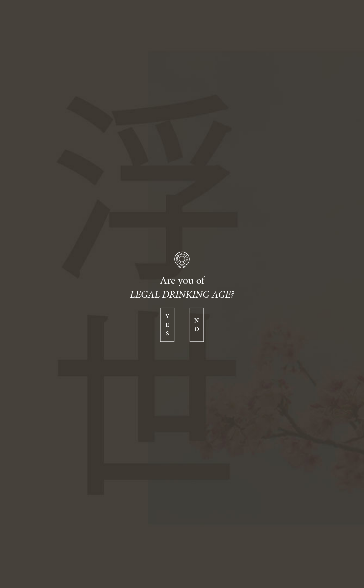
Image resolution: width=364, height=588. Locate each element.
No (197, 325)
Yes (167, 325)
